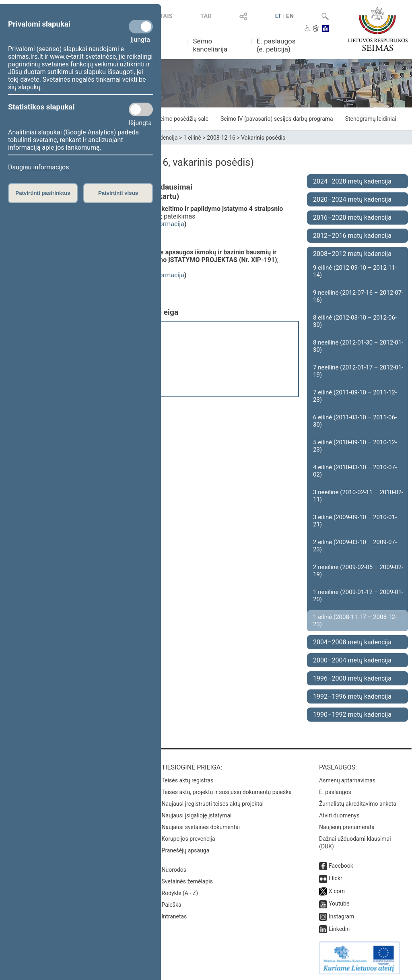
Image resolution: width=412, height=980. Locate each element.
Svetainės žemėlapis (187, 881)
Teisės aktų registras (188, 780)
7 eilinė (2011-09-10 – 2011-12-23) (355, 396)
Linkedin (339, 929)
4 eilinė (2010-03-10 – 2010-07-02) (355, 471)
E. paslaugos (335, 792)
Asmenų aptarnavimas (347, 780)
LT (278, 16)
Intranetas (174, 916)
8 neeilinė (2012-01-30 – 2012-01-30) (358, 346)
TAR (206, 16)
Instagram (341, 916)
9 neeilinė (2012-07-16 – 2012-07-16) (358, 296)
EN (290, 16)
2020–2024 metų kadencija (352, 199)
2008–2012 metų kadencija (352, 254)
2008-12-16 (221, 138)
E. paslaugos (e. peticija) (276, 45)
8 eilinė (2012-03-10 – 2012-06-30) (355, 321)
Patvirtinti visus (118, 193)
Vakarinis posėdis (263, 138)
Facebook (341, 866)
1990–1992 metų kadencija (352, 715)
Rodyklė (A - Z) (180, 893)
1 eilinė (192, 138)
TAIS (166, 16)
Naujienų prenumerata (347, 827)
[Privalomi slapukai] (141, 27)
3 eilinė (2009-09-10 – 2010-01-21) (355, 521)
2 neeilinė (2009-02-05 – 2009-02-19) (358, 571)
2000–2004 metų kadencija (352, 660)
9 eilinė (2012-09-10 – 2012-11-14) (355, 271)
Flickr (336, 878)
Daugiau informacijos (38, 167)
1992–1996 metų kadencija (352, 696)
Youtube (339, 904)
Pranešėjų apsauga (186, 850)
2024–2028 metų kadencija (352, 181)
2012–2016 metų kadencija (352, 236)
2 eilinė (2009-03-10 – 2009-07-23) (355, 546)
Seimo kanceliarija (210, 45)
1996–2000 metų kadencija (352, 678)
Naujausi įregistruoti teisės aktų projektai (213, 804)
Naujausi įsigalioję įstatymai (197, 815)
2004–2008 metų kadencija (352, 642)
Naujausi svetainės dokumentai (201, 827)
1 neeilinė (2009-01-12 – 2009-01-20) (358, 596)
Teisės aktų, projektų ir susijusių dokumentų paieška (227, 792)
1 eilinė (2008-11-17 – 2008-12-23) (355, 621)
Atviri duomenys (339, 815)
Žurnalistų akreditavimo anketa (358, 804)
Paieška (172, 905)
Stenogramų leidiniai (371, 119)
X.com (337, 891)
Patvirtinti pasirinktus (43, 193)
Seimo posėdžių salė (182, 119)
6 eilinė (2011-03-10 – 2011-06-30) (355, 421)
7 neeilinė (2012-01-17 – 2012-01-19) (358, 371)
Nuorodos (174, 870)
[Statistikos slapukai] (141, 109)
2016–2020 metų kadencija (352, 218)
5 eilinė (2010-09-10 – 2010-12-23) (355, 446)
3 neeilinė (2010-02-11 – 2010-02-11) (358, 496)
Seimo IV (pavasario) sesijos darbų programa (277, 119)
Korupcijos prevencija (188, 839)
